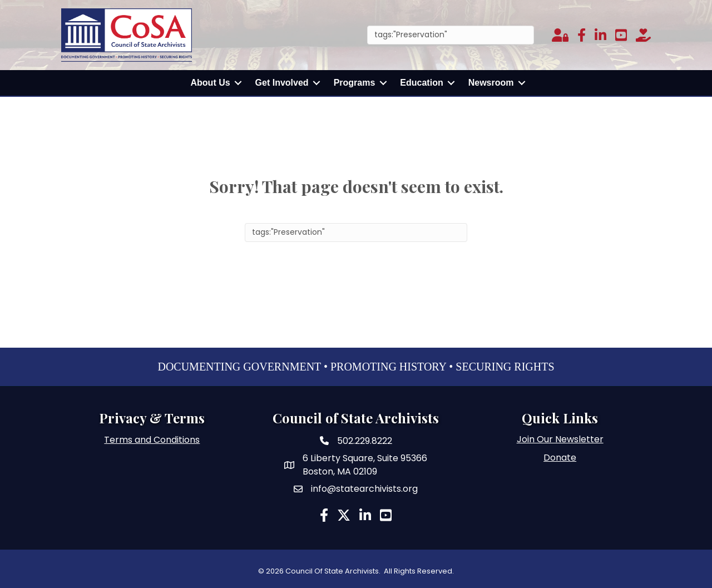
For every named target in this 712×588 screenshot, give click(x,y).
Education (421, 83)
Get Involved (282, 83)
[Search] (451, 35)
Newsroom (491, 83)
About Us (211, 83)
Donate (560, 458)
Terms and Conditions (152, 440)
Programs (355, 83)
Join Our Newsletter (560, 439)
